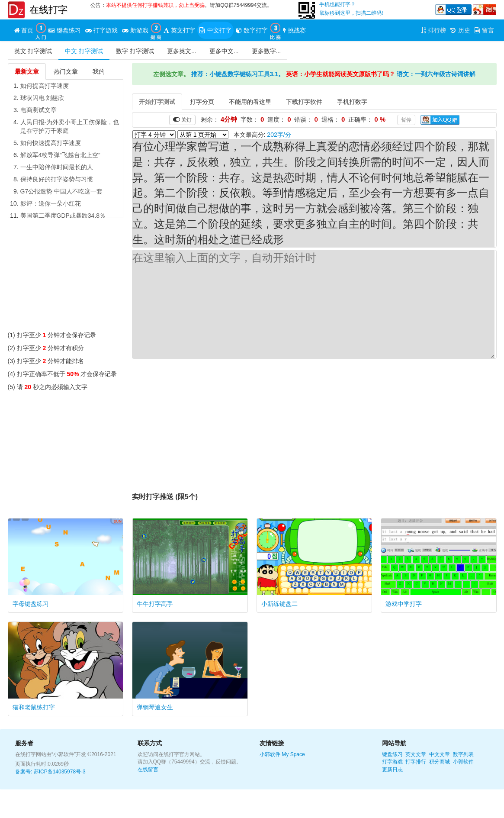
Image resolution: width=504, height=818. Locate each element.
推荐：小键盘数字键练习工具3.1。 (238, 74)
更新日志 (392, 770)
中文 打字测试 (84, 51)
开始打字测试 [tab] (157, 102)
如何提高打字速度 (45, 86)
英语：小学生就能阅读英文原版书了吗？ (340, 74)
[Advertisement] (66, 277)
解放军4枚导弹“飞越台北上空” (60, 155)
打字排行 (416, 762)
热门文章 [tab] (66, 71)
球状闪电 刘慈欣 (42, 98)
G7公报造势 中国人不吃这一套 (62, 191)
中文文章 (440, 754)
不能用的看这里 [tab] (250, 102)
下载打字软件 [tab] (304, 102)
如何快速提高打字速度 (51, 143)
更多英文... (182, 51)
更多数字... (266, 51)
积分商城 (440, 762)
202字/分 (279, 135)
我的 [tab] (99, 71)
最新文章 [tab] (27, 71)
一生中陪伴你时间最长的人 (57, 167)
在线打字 (48, 10)
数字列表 (463, 754)
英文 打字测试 (33, 51)
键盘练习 (392, 754)
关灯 (182, 120)
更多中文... (224, 51)
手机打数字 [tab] (352, 102)
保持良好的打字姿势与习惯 (57, 179)
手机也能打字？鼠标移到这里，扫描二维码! (351, 9)
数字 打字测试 (135, 51)
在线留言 (148, 770)
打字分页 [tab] (202, 102)
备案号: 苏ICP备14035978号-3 (50, 772)
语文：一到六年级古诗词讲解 (436, 74)
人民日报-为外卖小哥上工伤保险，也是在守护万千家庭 (70, 126)
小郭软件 (270, 754)
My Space (293, 754)
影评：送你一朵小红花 (51, 203)
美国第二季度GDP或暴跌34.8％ (63, 216)
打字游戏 (392, 762)
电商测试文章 (39, 110)
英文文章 (416, 754)
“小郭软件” (64, 754)
